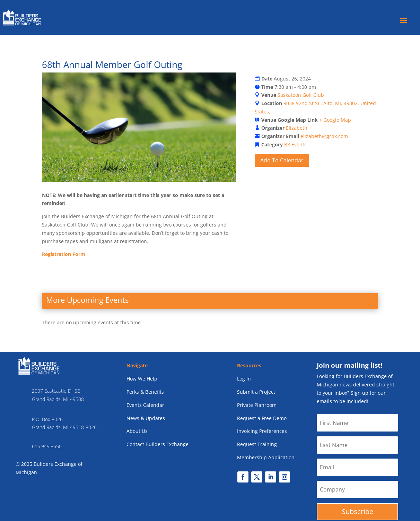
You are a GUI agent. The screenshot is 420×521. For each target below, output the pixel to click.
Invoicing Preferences (262, 431)
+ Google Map (335, 120)
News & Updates (146, 418)
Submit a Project (256, 392)
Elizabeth (297, 128)
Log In (244, 379)
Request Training (257, 444)
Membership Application (266, 457)
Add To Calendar (282, 160)
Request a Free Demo (262, 418)
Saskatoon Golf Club (301, 95)
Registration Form (64, 254)
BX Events (295, 144)
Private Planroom (257, 405)
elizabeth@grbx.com (324, 136)
